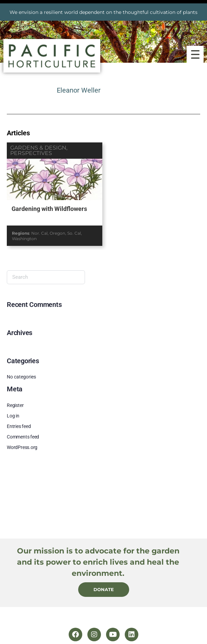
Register (15, 405)
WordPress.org (22, 447)
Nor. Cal (39, 233)
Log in (13, 416)
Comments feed (23, 437)
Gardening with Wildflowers (49, 209)
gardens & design (38, 148)
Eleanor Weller (79, 90)
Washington (24, 239)
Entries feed (19, 426)
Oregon (57, 233)
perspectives (31, 153)
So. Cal (74, 233)
